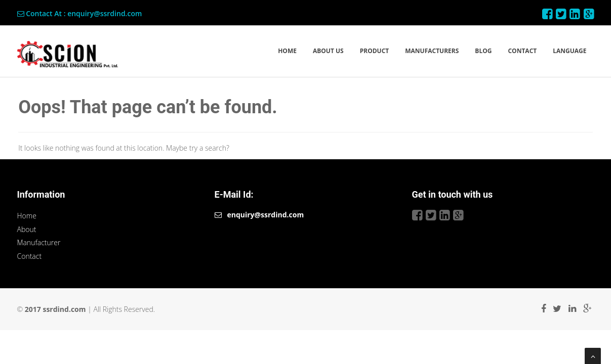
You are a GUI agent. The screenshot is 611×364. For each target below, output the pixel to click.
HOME (287, 51)
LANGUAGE (569, 51)
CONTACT (522, 51)
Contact (30, 256)
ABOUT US (328, 51)
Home (27, 216)
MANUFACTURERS (432, 51)
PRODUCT (375, 51)
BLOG (483, 51)
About (27, 229)
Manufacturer (39, 242)
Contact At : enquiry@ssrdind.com (80, 13)
